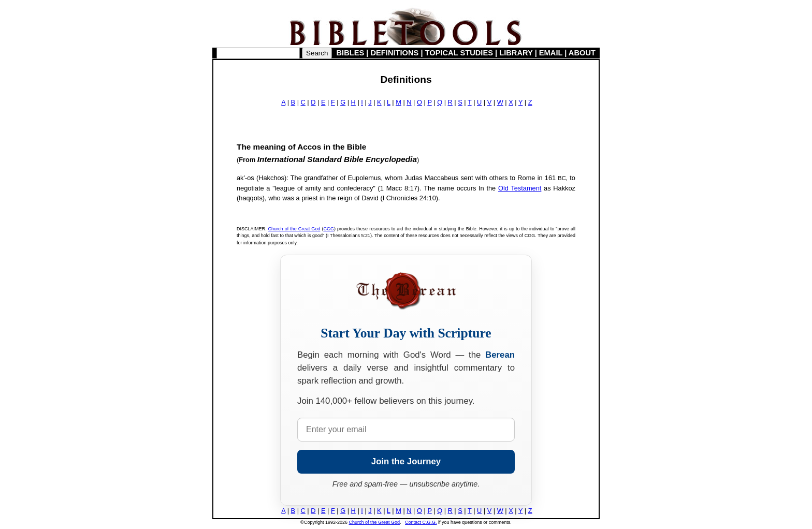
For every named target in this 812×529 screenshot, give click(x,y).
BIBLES (351, 53)
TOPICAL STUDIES (459, 53)
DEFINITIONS (395, 53)
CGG (329, 229)
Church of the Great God (294, 229)
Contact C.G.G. (421, 522)
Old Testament (520, 188)
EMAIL (551, 53)
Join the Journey (406, 461)
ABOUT (582, 53)
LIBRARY (516, 53)
